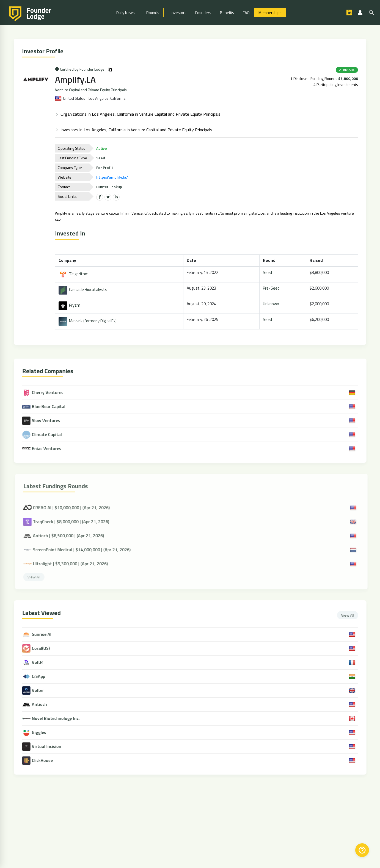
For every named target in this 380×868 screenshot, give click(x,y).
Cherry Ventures (47, 393)
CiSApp (43, 677)
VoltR (42, 663)
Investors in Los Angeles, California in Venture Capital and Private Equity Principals (137, 130)
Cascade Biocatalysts (84, 290)
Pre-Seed (272, 288)
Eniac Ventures (46, 449)
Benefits (227, 13)
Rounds (153, 13)
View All (352, 615)
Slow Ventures (45, 421)
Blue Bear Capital (48, 407)
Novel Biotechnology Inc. (60, 719)
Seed (268, 272)
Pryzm (70, 305)
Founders (203, 13)
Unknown (272, 304)
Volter (42, 691)
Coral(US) (45, 649)
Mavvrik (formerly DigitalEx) (88, 321)
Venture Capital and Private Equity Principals (92, 90)
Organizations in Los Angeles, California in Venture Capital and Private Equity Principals (141, 114)
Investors (179, 13)
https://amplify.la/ (113, 177)
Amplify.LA (76, 79)
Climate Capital (46, 435)
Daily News (126, 13)
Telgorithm (74, 274)
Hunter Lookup (110, 187)
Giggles (43, 733)
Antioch (44, 705)
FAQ (246, 13)
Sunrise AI (46, 635)
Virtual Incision (51, 747)
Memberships (270, 13)
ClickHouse (46, 761)
